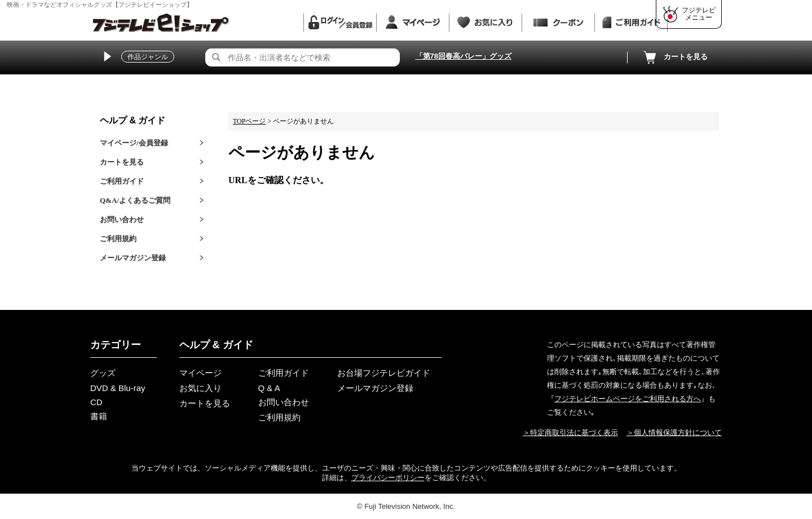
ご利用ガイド (122, 181)
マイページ (200, 373)
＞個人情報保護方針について (674, 432)
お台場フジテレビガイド (384, 373)
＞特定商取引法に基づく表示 (570, 432)
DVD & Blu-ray (118, 388)
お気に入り (200, 388)
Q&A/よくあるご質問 (135, 200)
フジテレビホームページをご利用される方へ (628, 399)
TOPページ (249, 121)
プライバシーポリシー (388, 478)
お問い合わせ (122, 219)
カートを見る (674, 57)
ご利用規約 (118, 239)
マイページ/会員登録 (134, 143)
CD (96, 402)
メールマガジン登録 (133, 258)
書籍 (99, 416)
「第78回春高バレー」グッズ (464, 56)
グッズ (103, 373)
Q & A (269, 388)
